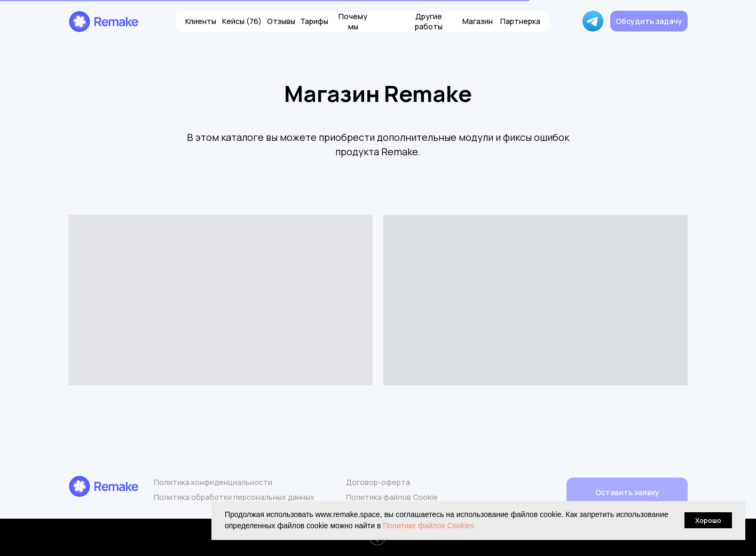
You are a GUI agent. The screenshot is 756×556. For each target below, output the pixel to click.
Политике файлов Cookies (428, 526)
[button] (649, 21)
